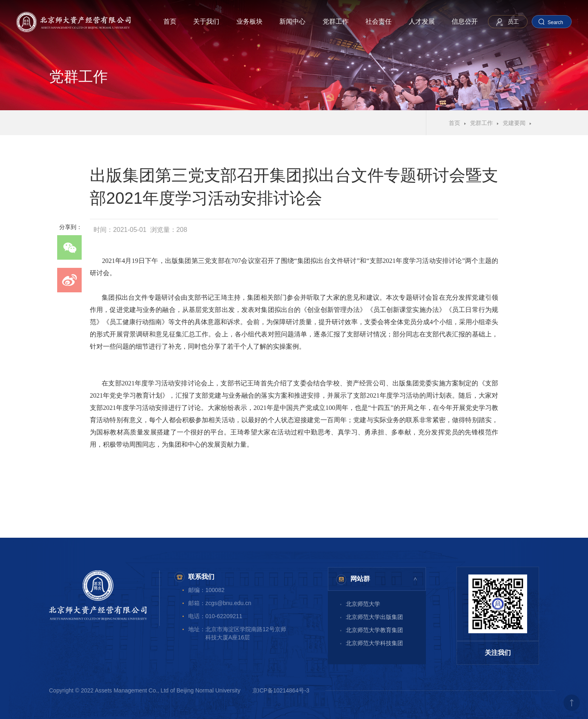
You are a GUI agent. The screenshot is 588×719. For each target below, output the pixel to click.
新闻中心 (292, 21)
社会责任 (379, 21)
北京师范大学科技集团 (374, 643)
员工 (513, 22)
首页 (170, 21)
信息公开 (465, 21)
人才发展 (422, 21)
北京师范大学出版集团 (374, 617)
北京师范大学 (363, 604)
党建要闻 (514, 123)
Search (555, 22)
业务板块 (249, 21)
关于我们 (206, 21)
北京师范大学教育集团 (374, 630)
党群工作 (336, 21)
